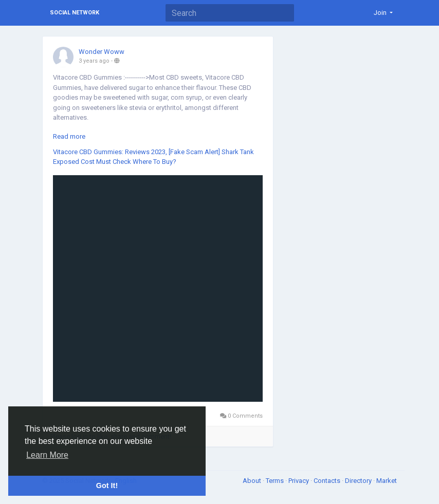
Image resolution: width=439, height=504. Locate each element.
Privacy (299, 481)
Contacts (328, 481)
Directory (359, 481)
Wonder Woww (102, 52)
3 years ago (94, 61)
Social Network (75, 13)
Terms (276, 481)
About (253, 481)
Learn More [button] (47, 455)
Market (387, 481)
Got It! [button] (107, 486)
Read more (69, 136)
